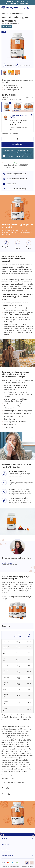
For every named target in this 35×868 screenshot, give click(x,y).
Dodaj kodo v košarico (18, 3)
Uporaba (6, 788)
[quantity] (17, 139)
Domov (3, 13)
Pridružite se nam (7, 850)
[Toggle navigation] (33, 8)
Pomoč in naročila (7, 856)
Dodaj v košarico (17, 144)
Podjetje (4, 838)
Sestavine (6, 626)
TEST (8, 13)
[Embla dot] (17, 569)
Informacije (5, 844)
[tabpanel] (17, 704)
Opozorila (6, 794)
